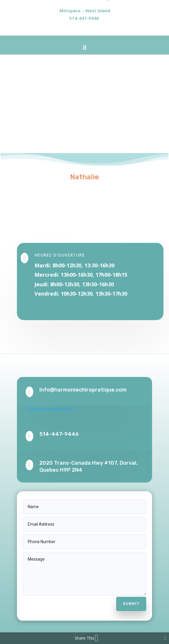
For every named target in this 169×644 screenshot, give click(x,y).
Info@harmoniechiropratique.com (83, 390)
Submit (131, 604)
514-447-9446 (84, 18)
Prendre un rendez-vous (51, 409)
